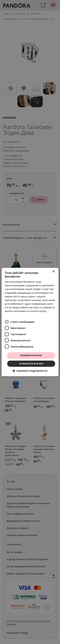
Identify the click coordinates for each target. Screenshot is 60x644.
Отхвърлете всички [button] (31, 364)
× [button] (53, 271)
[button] (30, 371)
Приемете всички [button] (31, 355)
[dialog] (30, 322)
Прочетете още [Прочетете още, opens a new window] (13, 315)
